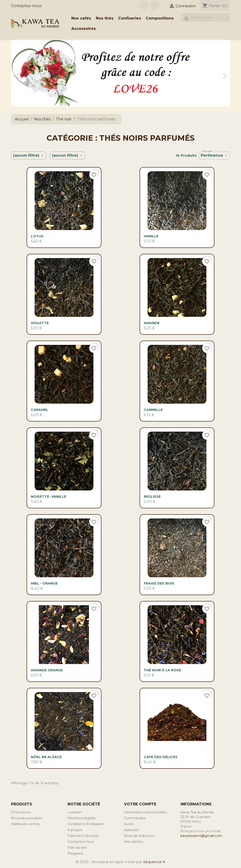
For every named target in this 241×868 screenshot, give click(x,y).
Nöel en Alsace (46, 757)
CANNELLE (153, 410)
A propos (75, 830)
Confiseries (130, 18)
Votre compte (140, 804)
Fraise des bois (159, 583)
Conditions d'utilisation (86, 824)
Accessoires (84, 29)
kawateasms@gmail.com (201, 836)
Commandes (135, 818)
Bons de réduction (139, 836)
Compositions (160, 18)
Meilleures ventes (26, 824)
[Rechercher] (205, 17)
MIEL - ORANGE (44, 583)
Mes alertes (134, 842)
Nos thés (105, 18)
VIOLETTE (40, 323)
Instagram (154, 5)
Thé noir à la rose (162, 670)
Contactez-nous (26, 6)
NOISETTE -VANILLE (48, 497)
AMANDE (152, 323)
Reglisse (152, 497)
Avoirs (129, 824)
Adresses (131, 830)
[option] (120, 73)
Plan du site (77, 848)
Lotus (37, 236)
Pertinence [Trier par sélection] (214, 155)
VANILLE (151, 236)
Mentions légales (82, 818)
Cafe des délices (161, 757)
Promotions (21, 812)
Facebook (144, 5)
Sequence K (154, 862)
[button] (28, 73)
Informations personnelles (145, 812)
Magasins (75, 853)
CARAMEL (40, 410)
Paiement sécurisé (83, 836)
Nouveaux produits (27, 818)
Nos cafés (81, 18)
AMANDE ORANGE (47, 670)
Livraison (75, 812)
